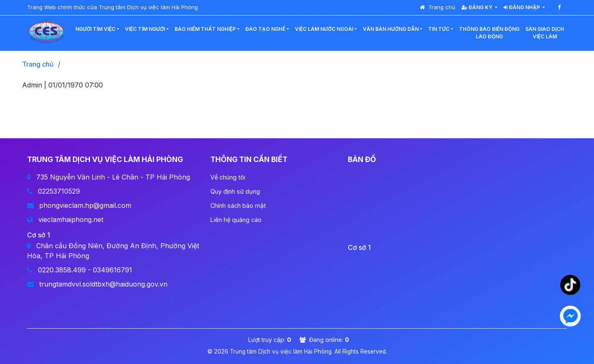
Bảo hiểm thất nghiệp (205, 29)
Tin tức (439, 29)
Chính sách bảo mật (238, 206)
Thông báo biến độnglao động (489, 33)
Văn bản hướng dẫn (391, 29)
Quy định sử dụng (235, 191)
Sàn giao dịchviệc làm (545, 33)
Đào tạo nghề (265, 29)
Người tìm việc (95, 29)
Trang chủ (438, 7)
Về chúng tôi (228, 177)
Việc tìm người (145, 29)
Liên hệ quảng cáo (236, 220)
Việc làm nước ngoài (324, 29)
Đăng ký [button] (478, 7)
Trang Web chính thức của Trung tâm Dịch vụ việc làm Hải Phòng (112, 7)
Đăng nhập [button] (522, 7)
